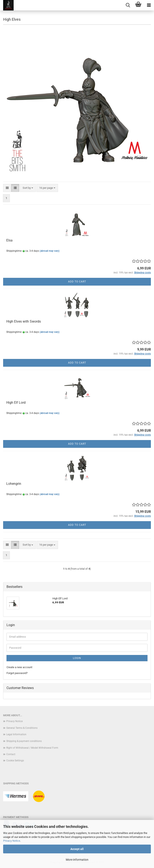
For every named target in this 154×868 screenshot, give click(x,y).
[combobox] (28, 188)
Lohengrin (14, 484)
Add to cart (77, 282)
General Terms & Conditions (22, 728)
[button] (7, 188)
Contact (11, 754)
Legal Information (16, 734)
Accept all (77, 849)
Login (77, 658)
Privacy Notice (12, 841)
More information (77, 860)
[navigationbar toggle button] (149, 5)
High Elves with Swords (24, 321)
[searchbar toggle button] (128, 5)
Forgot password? (17, 673)
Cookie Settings (15, 761)
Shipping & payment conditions (24, 741)
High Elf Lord (16, 403)
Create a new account (19, 667)
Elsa (9, 240)
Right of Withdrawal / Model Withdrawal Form (32, 748)
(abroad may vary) (50, 251)
